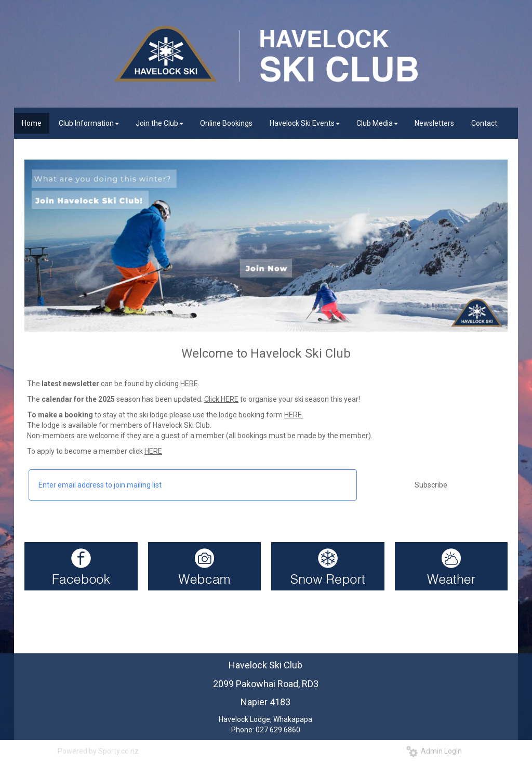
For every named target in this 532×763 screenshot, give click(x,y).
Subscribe (431, 485)
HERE (189, 384)
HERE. (294, 415)
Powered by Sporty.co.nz (98, 751)
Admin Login (434, 751)
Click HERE (221, 399)
